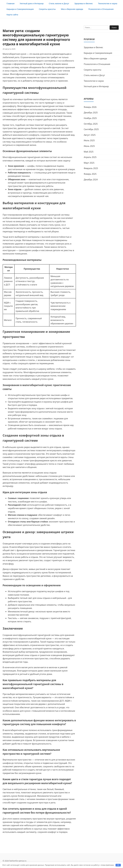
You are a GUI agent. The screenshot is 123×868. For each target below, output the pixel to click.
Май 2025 (89, 152)
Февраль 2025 (91, 168)
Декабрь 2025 (91, 113)
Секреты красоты (47, 9)
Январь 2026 (90, 107)
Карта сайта (12, 15)
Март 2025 (89, 163)
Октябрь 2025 (91, 124)
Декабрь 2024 (91, 180)
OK (118, 865)
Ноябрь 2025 (90, 118)
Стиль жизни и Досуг (59, 3)
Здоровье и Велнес (84, 3)
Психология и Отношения (101, 9)
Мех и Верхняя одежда (72, 9)
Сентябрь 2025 (91, 129)
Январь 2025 (90, 174)
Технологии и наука (108, 3)
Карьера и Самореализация (20, 9)
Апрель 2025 (90, 157)
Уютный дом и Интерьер (32, 3)
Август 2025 (90, 135)
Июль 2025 (89, 140)
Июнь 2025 (89, 146)
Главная (10, 3)
